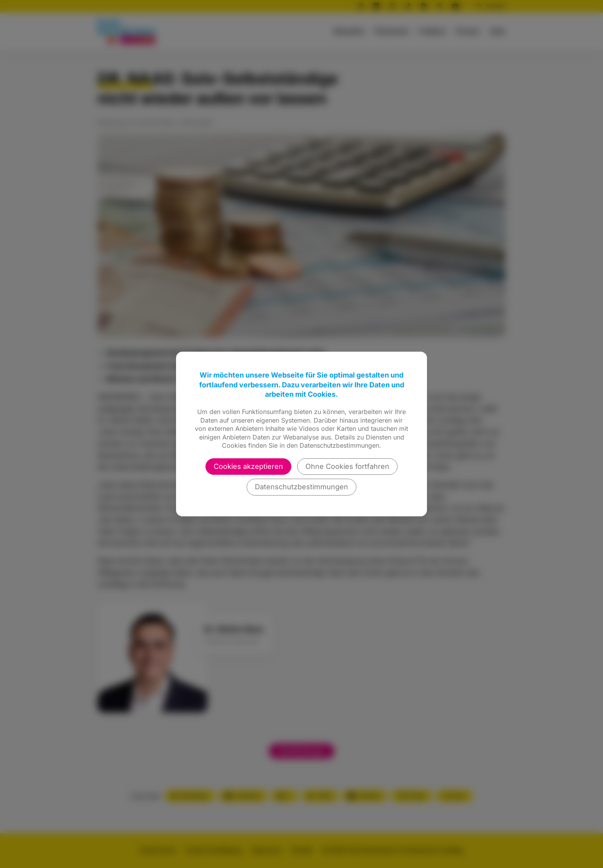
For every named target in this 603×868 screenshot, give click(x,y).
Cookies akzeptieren (248, 466)
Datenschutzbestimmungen (301, 487)
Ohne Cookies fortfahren (347, 466)
